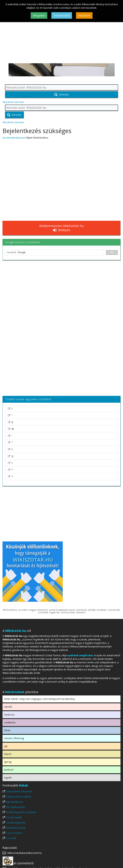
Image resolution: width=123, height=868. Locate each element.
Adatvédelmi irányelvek (19, 791)
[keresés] (54, 252)
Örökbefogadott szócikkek (21, 812)
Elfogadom (39, 15)
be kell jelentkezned (14, 138)
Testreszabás (62, 15)
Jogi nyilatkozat (14, 802)
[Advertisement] (61, 38)
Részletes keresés (13, 102)
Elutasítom (84, 15)
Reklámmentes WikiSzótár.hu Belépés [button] (62, 228)
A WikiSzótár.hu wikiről (18, 797)
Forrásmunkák (14, 817)
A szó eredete (14, 833)
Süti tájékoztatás (15, 807)
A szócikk (11, 838)
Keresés (62, 94)
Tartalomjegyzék (15, 822)
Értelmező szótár (16, 828)
